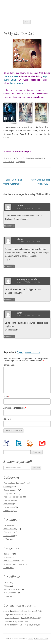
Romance (7, 554)
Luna (6, 621)
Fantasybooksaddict (12, 618)
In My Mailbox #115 (33, 618)
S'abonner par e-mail (41, 639)
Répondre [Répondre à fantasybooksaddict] (8, 300)
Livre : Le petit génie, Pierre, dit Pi (28, 625)
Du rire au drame (11, 490)
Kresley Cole (9, 525)
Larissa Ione (9, 536)
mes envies (8, 500)
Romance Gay (9, 557)
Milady (6, 586)
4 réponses (21, 162)
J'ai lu (6, 582)
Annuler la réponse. (33, 353)
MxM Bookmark (10, 593)
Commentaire (10, 365)
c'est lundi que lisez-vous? (14, 483)
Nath (20, 313)
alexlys (6, 611)
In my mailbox (36, 158)
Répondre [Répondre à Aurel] (8, 226)
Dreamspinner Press (12, 589)
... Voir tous (8, 539)
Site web (7, 419)
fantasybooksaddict (28, 279)
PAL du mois (9, 507)
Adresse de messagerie (15, 408)
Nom (6, 397)
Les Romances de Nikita (27, 10)
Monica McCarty (10, 529)
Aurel (20, 205)
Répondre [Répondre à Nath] (8, 337)
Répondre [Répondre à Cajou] (8, 266)
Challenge (8, 487)
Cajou (20, 239)
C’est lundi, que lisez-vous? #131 (28, 611)
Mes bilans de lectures (13, 497)
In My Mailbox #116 (22, 614)
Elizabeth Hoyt (10, 532)
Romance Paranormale (13, 564)
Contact (30, 639)
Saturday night (10, 511)
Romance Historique (12, 561)
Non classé (8, 504)
